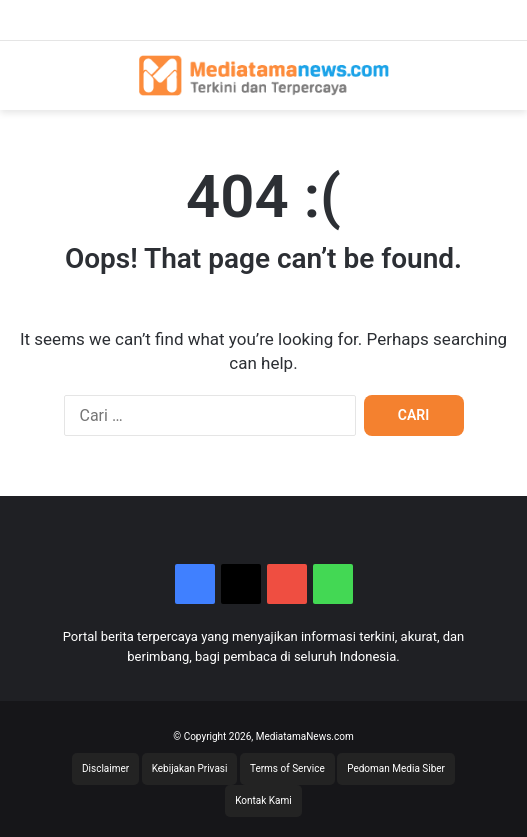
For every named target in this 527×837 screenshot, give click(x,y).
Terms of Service (287, 768)
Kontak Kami (263, 800)
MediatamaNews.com (305, 736)
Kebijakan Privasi (190, 768)
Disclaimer (105, 768)
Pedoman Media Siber (396, 768)
